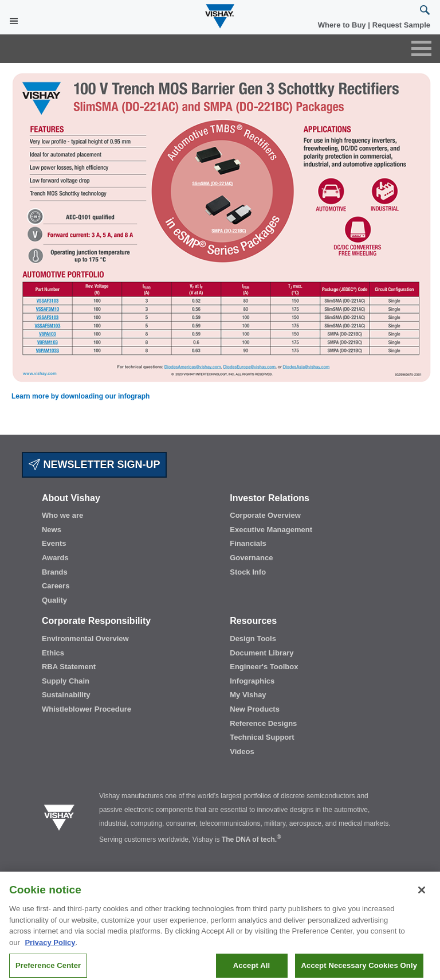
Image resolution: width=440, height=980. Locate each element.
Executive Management (271, 530)
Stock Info (248, 572)
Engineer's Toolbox (264, 667)
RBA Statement (69, 667)
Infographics (252, 681)
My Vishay (248, 695)
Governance (251, 558)
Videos (242, 751)
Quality (54, 600)
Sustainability (66, 695)
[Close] (422, 896)
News (52, 530)
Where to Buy (343, 25)
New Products (255, 709)
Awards (55, 558)
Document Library (262, 653)
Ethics (53, 653)
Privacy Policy (50, 948)
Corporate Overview (265, 515)
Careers (56, 586)
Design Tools (253, 639)
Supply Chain (66, 681)
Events (54, 543)
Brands (55, 572)
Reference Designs (263, 723)
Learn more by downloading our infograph (80, 396)
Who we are (62, 515)
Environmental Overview (85, 639)
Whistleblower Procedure (87, 709)
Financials (248, 543)
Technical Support (262, 737)
